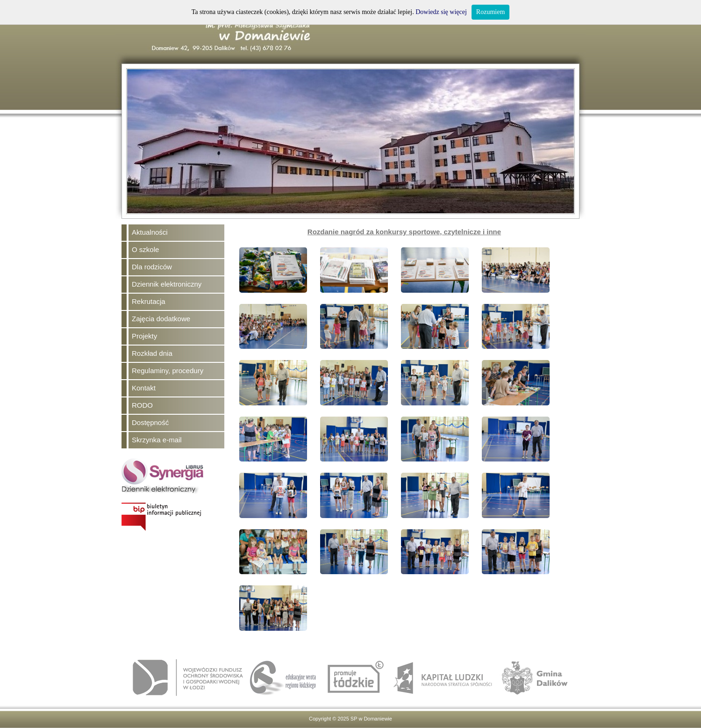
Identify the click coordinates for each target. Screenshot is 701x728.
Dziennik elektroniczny (167, 284)
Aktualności (150, 232)
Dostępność (150, 422)
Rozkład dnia (152, 353)
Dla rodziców (152, 267)
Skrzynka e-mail (157, 440)
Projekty (144, 336)
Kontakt (144, 388)
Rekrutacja (149, 301)
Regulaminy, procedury (168, 371)
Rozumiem (490, 12)
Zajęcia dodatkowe (161, 319)
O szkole (145, 249)
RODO (142, 405)
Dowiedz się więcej (441, 12)
